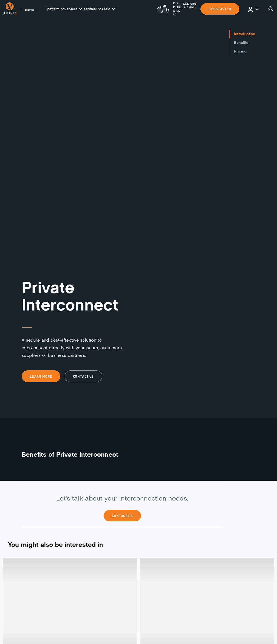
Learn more (41, 376)
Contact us (84, 376)
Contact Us (122, 516)
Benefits (241, 43)
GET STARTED (220, 9)
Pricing (240, 51)
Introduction (245, 34)
